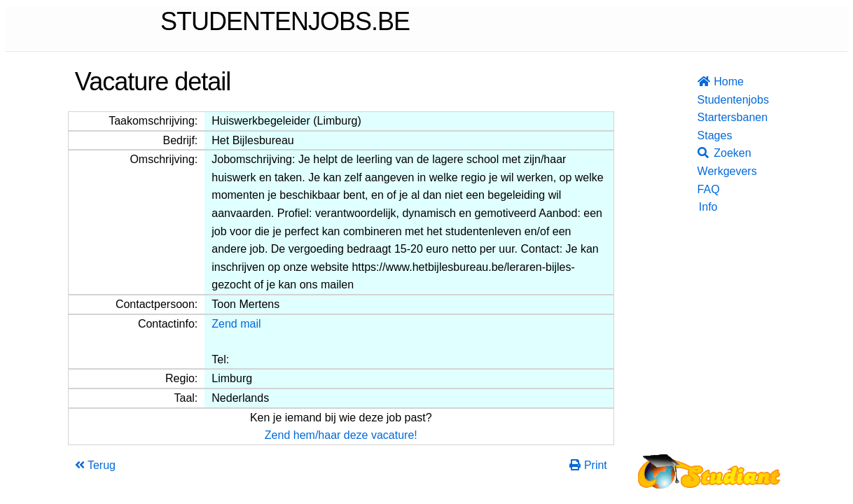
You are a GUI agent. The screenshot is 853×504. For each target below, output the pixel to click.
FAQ (708, 189)
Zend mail (236, 324)
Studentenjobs (708, 100)
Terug (95, 465)
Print (588, 465)
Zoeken (708, 153)
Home (708, 82)
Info (708, 207)
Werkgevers (708, 171)
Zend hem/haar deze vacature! (341, 435)
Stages (708, 135)
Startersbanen (708, 117)
